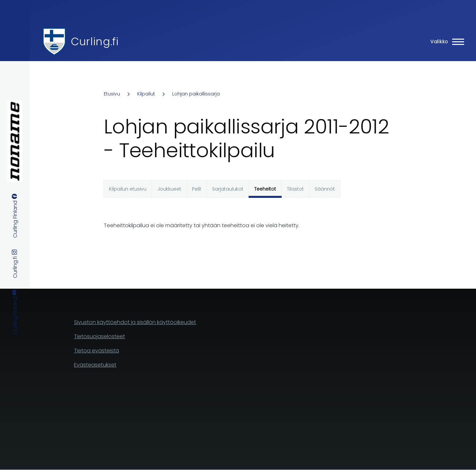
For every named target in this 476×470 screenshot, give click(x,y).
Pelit (197, 189)
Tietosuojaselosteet (99, 336)
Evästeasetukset (95, 365)
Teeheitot (265, 189)
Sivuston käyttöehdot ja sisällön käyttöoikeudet (135, 322)
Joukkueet (169, 189)
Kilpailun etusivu (128, 189)
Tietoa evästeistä (97, 351)
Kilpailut (146, 94)
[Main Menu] (445, 42)
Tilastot (295, 189)
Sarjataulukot (228, 189)
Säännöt (325, 189)
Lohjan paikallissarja (196, 94)
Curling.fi (95, 41)
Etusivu (112, 94)
